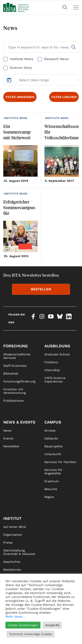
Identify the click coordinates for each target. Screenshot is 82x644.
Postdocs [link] (51, 362)
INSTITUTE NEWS (16, 118)
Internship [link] (52, 370)
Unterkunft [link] (53, 454)
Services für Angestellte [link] (53, 472)
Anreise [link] (50, 430)
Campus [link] (53, 422)
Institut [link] (12, 518)
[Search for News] (41, 47)
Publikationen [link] (14, 401)
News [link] (7, 430)
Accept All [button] (52, 625)
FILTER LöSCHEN (64, 97)
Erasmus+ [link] (52, 481)
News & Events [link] (19, 422)
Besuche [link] (51, 489)
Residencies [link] (12, 570)
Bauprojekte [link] (53, 446)
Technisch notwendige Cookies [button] (31, 634)
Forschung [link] (16, 346)
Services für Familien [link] (60, 462)
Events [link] (8, 438)
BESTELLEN (41, 289)
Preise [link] (8, 542)
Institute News (22, 59)
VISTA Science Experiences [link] (55, 380)
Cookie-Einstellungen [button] (23, 625)
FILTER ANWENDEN (20, 97)
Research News (57, 59)
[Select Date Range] (41, 80)
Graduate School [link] (57, 354)
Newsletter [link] (11, 446)
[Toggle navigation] (76, 7)
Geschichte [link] (12, 562)
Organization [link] (13, 535)
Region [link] (49, 497)
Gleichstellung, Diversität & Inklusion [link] (19, 552)
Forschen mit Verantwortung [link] (14, 391)
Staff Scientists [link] (15, 366)
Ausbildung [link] (57, 346)
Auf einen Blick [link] (15, 527)
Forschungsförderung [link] (19, 381)
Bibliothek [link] (11, 374)
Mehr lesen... (15, 616)
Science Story (21, 68)
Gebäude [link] (51, 438)
